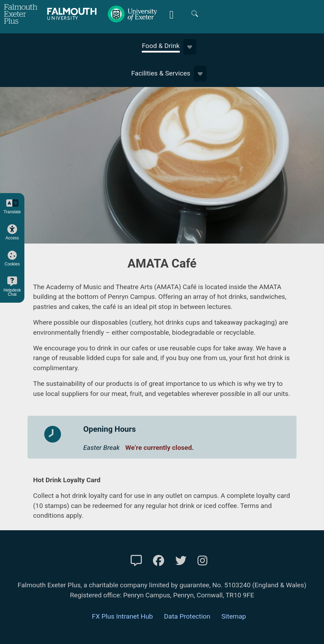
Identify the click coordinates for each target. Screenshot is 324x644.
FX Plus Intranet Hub (122, 616)
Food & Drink (161, 46)
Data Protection (187, 616)
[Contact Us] (136, 561)
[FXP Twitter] (181, 561)
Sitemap (234, 616)
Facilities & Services (161, 73)
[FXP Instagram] (202, 561)
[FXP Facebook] (159, 561)
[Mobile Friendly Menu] (171, 14)
